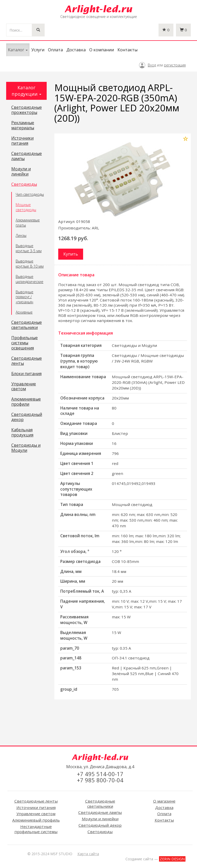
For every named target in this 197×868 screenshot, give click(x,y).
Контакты (127, 50)
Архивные (24, 312)
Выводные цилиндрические (29, 279)
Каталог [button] (18, 50)
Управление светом (24, 387)
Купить (71, 254)
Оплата (55, 50)
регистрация (175, 65)
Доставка (76, 50)
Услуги (38, 50)
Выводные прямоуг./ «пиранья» (24, 297)
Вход (152, 65)
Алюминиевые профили (26, 402)
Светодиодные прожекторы (27, 110)
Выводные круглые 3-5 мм (29, 248)
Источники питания (22, 141)
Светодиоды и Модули (26, 448)
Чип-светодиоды (30, 194)
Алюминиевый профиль (36, 820)
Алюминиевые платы (28, 223)
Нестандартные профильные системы (36, 829)
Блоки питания (26, 374)
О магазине (164, 801)
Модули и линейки (21, 172)
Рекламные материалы (23, 125)
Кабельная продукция (22, 433)
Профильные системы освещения (24, 343)
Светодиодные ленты (27, 361)
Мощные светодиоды (26, 207)
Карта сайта (88, 854)
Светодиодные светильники (27, 325)
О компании (102, 50)
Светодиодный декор (27, 417)
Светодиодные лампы (27, 156)
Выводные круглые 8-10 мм (30, 264)
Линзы (21, 235)
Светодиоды (24, 184)
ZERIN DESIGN (172, 859)
